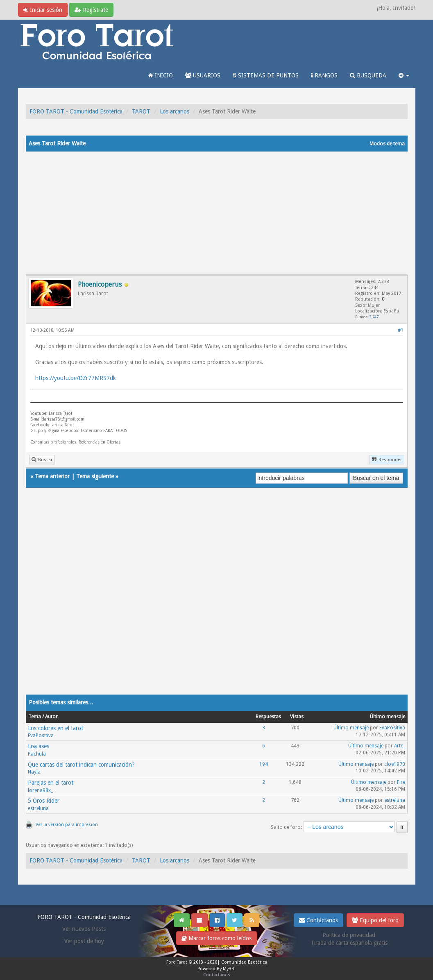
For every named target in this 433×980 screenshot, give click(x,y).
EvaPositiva (41, 736)
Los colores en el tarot (56, 728)
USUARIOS (203, 75)
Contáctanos (319, 920)
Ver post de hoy (84, 941)
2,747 (374, 317)
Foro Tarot (177, 962)
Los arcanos (175, 111)
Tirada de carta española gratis (349, 943)
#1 (400, 330)
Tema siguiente (95, 476)
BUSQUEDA (368, 75)
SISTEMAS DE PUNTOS (266, 75)
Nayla (34, 772)
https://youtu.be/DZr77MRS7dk (76, 378)
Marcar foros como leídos (216, 938)
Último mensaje (351, 728)
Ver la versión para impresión (67, 825)
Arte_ (400, 746)
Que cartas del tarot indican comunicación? (81, 765)
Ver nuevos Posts (84, 929)
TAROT (141, 111)
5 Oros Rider (44, 801)
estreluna (38, 808)
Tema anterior (52, 476)
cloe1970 (395, 764)
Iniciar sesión (43, 10)
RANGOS (324, 75)
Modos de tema (387, 144)
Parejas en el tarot (51, 783)
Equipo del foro (375, 920)
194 (264, 764)
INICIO (160, 75)
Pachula (37, 754)
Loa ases (39, 746)
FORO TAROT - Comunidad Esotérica (76, 111)
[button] (404, 75)
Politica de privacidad (349, 935)
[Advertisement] (217, 213)
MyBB (229, 969)
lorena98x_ (40, 790)
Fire (401, 782)
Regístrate (91, 10)
